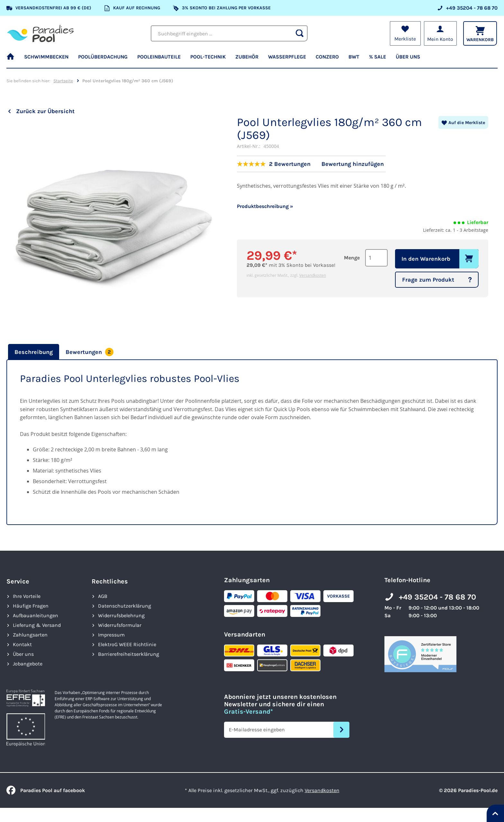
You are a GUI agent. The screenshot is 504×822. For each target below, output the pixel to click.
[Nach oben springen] (495, 813)
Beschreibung (34, 352)
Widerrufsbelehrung (121, 615)
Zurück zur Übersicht (45, 111)
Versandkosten (313, 275)
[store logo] (40, 33)
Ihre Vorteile (27, 596)
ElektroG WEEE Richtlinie (127, 644)
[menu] (252, 59)
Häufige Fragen (31, 606)
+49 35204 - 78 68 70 (437, 597)
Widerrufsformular (120, 625)
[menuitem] (13, 59)
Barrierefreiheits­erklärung (129, 654)
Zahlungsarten (30, 635)
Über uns (23, 654)
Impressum (111, 635)
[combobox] (229, 33)
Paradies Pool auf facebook (46, 790)
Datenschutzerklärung (125, 606)
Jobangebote (28, 664)
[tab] (33, 352)
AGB (103, 596)
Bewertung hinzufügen (353, 164)
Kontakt (22, 644)
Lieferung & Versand (37, 625)
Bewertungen (90, 352)
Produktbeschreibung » (265, 206)
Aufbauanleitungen (36, 615)
